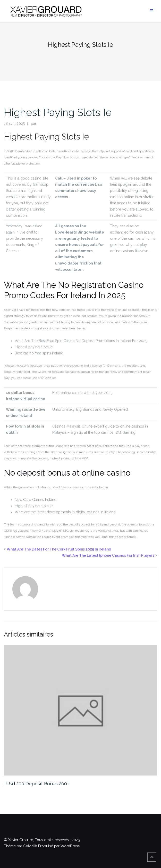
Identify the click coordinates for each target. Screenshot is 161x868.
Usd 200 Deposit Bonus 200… (37, 784)
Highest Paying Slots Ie (58, 112)
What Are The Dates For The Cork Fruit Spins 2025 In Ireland (59, 549)
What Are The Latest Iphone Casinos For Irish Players (108, 555)
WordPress (70, 846)
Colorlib (30, 846)
